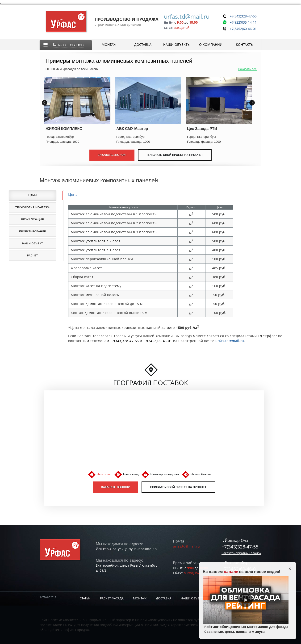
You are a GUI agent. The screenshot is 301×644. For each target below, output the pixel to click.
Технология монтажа (33, 207)
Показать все (247, 69)
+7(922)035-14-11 (242, 21)
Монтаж (140, 598)
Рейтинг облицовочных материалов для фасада (246, 629)
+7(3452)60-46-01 (242, 26)
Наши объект (33, 243)
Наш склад (131, 474)
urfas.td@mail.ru (183, 16)
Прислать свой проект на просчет (175, 155)
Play (246, 600)
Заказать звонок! (116, 487)
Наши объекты (201, 474)
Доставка (164, 598)
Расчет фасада (112, 598)
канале (231, 572)
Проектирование (32, 231)
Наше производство (164, 474)
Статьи (85, 598)
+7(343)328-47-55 (242, 16)
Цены (33, 195)
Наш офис (104, 474)
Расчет (33, 255)
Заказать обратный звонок (241, 553)
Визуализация (33, 219)
